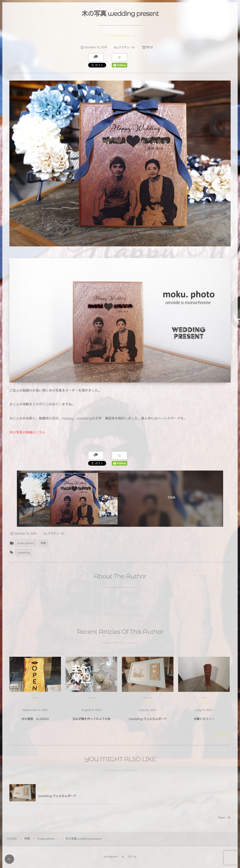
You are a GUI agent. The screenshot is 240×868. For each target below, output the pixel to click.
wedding (24, 553)
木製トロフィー (204, 722)
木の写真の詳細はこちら (27, 432)
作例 (43, 543)
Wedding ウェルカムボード (148, 722)
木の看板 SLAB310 (35, 722)
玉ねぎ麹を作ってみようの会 (92, 722)
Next (224, 818)
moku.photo (120, 35)
